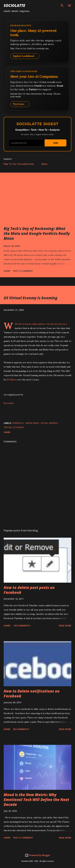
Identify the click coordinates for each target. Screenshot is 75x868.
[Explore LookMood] (37, 42)
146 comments (22, 626)
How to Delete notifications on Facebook (32, 693)
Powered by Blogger (38, 855)
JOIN (55, 143)
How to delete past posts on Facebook (29, 590)
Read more (65, 626)
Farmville (18, 423)
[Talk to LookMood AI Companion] (37, 89)
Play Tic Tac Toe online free (19, 164)
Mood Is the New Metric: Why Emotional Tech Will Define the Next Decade (36, 800)
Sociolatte (14, 5)
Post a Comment (23, 271)
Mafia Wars (33, 423)
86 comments (21, 729)
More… (45, 164)
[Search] (62, 6)
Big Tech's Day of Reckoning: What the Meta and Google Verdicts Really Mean (37, 233)
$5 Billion (12, 380)
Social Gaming (49, 423)
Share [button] (7, 271)
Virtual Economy (14, 427)
